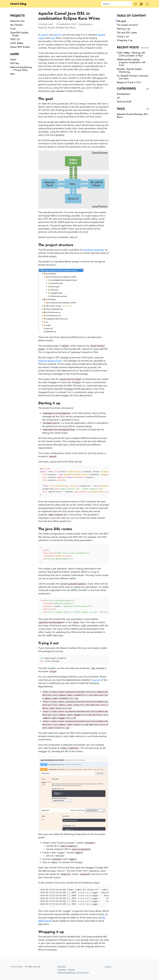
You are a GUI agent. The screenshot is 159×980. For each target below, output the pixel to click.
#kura (73, 27)
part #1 (45, 35)
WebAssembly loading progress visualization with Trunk (131, 62)
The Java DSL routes (127, 32)
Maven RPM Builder (20, 47)
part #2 (57, 35)
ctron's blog (18, 4)
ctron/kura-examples (93, 250)
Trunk (13, 29)
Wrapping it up (125, 40)
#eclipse (60, 27)
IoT (118, 98)
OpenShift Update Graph (19, 34)
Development (86, 24)
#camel (51, 27)
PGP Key (15, 63)
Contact (108, 967)
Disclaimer (62, 967)
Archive (145, 47)
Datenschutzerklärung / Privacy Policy (21, 68)
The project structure (127, 25)
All (148, 89)
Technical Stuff (124, 102)
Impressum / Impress (66, 970)
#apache (43, 27)
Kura (53, 38)
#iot (67, 27)
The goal (121, 21)
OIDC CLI (15, 39)
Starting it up (123, 29)
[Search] (117, 4)
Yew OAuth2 (16, 25)
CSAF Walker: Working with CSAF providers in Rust (131, 54)
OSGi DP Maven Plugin (50, 361)
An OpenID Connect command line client (132, 77)
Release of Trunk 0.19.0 (129, 82)
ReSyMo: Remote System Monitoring (129, 70)
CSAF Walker (17, 43)
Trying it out (123, 36)
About (13, 59)
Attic (12, 74)
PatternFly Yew (17, 21)
